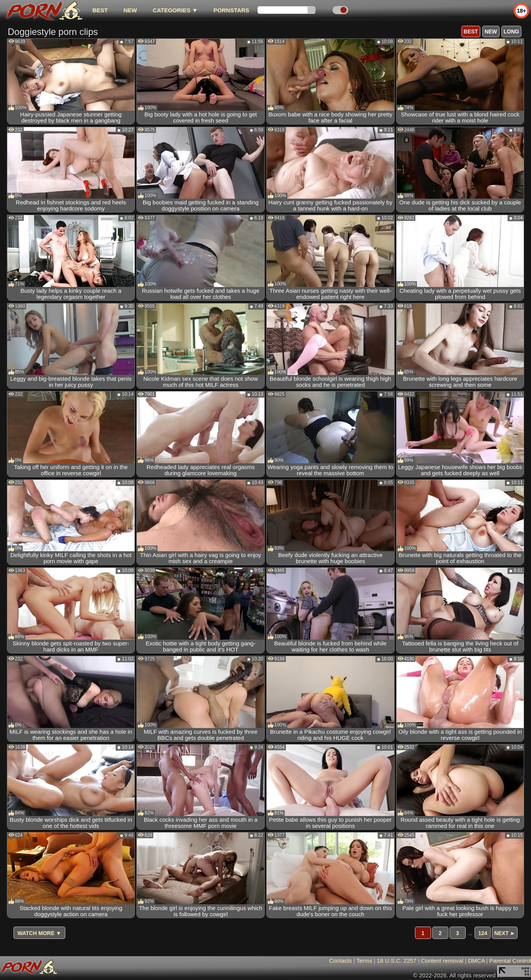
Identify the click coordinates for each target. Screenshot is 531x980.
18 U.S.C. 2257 (397, 961)
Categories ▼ (175, 10)
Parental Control (510, 961)
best (100, 10)
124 (483, 933)
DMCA (476, 961)
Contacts (341, 961)
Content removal (442, 961)
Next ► (505, 933)
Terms (364, 961)
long (511, 32)
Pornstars (231, 10)
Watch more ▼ (40, 933)
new (130, 10)
